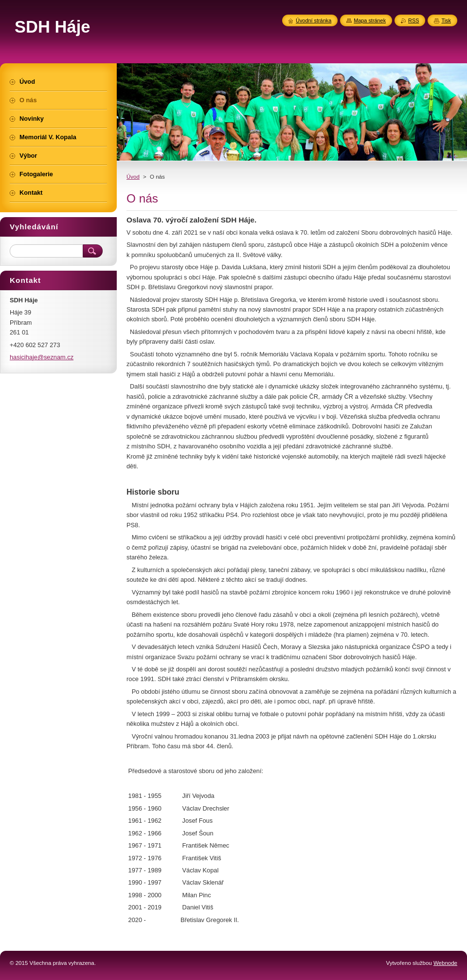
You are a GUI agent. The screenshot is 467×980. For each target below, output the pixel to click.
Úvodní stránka (314, 20)
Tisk (446, 20)
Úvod (133, 177)
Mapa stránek (370, 20)
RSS (413, 20)
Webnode (445, 963)
